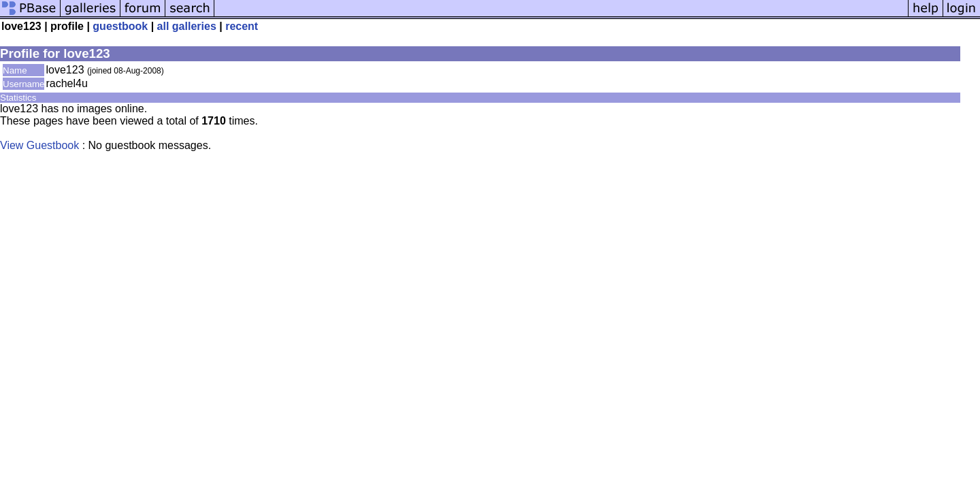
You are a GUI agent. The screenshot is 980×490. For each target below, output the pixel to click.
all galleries (187, 26)
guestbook (120, 26)
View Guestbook (39, 145)
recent (242, 26)
